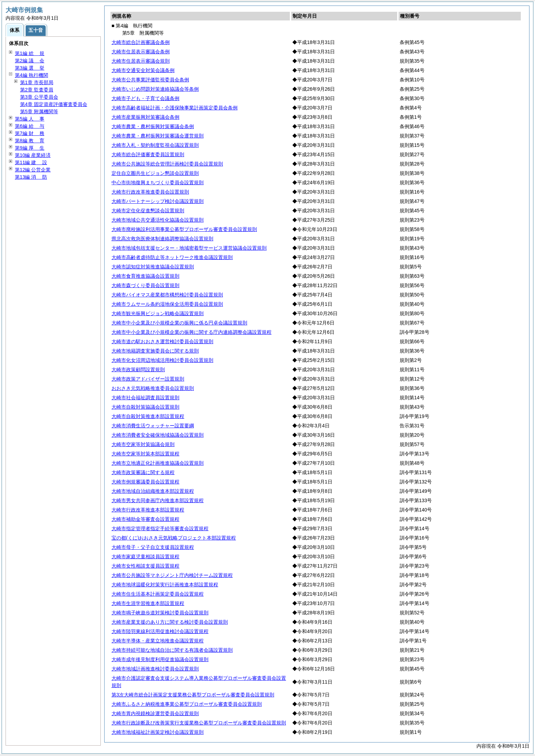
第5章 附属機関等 (39, 112)
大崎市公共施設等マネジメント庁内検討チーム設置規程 (172, 575)
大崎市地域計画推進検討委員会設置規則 (155, 669)
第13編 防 (31, 177)
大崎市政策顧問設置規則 (138, 370)
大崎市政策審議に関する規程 (143, 472)
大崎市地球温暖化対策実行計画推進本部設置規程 (165, 585)
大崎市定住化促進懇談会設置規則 (148, 211)
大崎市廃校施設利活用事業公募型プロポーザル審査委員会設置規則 (184, 229)
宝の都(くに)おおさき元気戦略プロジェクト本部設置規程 (174, 538)
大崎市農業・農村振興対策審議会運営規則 (158, 136)
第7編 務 (30, 133)
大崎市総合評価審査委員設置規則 (148, 154)
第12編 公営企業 (33, 170)
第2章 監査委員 (37, 90)
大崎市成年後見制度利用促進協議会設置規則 (160, 659)
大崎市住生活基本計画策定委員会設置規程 (158, 594)
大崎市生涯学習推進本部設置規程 (148, 603)
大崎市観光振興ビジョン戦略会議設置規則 (158, 313)
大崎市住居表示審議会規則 (141, 61)
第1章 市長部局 (37, 82)
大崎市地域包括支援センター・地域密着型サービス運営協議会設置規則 (189, 248)
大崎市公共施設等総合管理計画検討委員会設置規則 (167, 164)
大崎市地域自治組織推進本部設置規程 (153, 491)
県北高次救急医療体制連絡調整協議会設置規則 (162, 239)
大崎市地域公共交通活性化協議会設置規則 (158, 220)
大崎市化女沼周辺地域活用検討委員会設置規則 (162, 360)
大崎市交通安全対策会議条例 (143, 70)
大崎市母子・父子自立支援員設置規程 (153, 547)
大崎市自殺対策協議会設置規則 (145, 407)
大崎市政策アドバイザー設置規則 (148, 379)
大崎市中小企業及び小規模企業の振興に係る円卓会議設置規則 (179, 323)
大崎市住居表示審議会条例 (141, 52)
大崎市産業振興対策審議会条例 (145, 117)
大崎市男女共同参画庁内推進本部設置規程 (158, 500)
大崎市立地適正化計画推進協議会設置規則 (158, 463)
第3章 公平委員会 (39, 97)
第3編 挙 (30, 68)
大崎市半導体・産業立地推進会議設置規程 (158, 641)
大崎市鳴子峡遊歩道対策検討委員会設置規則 (160, 613)
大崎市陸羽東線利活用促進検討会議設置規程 (160, 631)
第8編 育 (30, 141)
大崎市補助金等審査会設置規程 (145, 519)
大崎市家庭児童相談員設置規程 (145, 557)
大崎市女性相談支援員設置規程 (145, 566)
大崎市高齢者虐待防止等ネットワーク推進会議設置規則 (172, 257)
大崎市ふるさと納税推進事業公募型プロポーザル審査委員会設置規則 (187, 704)
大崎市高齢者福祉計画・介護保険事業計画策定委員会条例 (175, 108)
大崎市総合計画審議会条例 (141, 42)
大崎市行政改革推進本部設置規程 (148, 510)
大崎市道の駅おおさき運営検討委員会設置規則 (162, 341)
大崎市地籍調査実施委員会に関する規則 (155, 351)
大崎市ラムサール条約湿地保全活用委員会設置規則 (167, 304)
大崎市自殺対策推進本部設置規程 (148, 416)
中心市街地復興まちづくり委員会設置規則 (158, 183)
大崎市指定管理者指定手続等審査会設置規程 (160, 528)
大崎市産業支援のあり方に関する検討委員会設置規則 (170, 622)
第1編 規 (30, 53)
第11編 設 (31, 162)
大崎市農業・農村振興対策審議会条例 (153, 126)
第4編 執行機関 (32, 75)
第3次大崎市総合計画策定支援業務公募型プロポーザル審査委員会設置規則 (193, 695)
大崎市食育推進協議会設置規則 (145, 276)
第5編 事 (30, 119)
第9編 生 (30, 148)
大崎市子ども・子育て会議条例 (145, 98)
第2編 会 (30, 61)
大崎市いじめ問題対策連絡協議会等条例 (155, 89)
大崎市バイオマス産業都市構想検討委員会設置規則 (167, 295)
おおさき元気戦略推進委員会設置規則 (153, 388)
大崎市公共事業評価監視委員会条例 (150, 80)
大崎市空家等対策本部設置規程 (145, 454)
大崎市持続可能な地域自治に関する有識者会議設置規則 (172, 650)
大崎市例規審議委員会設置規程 (145, 482)
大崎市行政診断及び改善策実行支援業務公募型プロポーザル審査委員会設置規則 (199, 723)
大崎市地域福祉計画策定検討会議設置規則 (158, 732)
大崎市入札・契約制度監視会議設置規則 (155, 145)
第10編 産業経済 (33, 155)
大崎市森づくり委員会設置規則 (145, 285)
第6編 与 (30, 126)
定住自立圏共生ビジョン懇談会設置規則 (155, 173)
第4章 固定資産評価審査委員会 (54, 104)
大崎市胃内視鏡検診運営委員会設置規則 (155, 713)
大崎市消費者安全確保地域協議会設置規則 (158, 435)
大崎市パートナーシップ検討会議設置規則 (158, 201)
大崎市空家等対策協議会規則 (143, 444)
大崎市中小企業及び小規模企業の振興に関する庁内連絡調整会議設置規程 (191, 332)
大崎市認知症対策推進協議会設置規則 (153, 267)
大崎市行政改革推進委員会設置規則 (150, 192)
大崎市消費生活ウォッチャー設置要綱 (153, 426)
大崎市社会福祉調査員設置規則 (145, 398)
